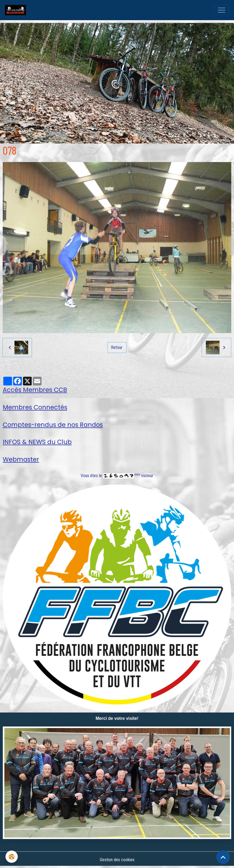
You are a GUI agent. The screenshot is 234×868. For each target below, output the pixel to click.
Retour (117, 347)
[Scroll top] (223, 857)
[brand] (17, 10)
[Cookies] (12, 857)
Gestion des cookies (117, 860)
